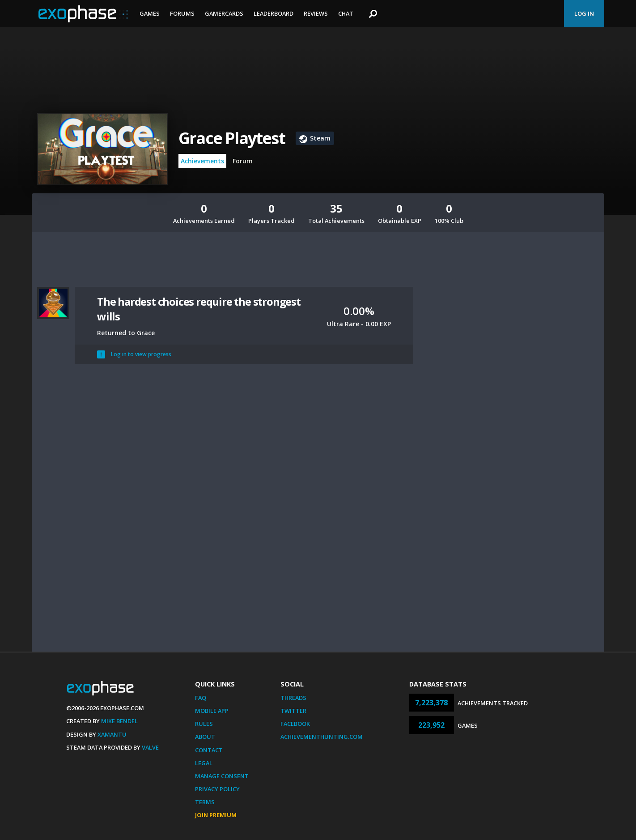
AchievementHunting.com (322, 737)
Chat (346, 13)
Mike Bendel (119, 721)
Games (150, 13)
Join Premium (216, 815)
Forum (243, 161)
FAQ (201, 698)
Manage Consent (222, 776)
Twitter (293, 711)
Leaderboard (273, 13)
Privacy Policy (217, 789)
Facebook (295, 724)
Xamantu (112, 734)
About (205, 737)
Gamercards (224, 13)
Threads (293, 698)
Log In (584, 13)
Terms (205, 802)
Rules (204, 724)
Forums (182, 13)
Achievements (202, 161)
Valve (150, 747)
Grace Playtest (232, 138)
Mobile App (212, 711)
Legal (204, 763)
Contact (209, 750)
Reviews (316, 13)
